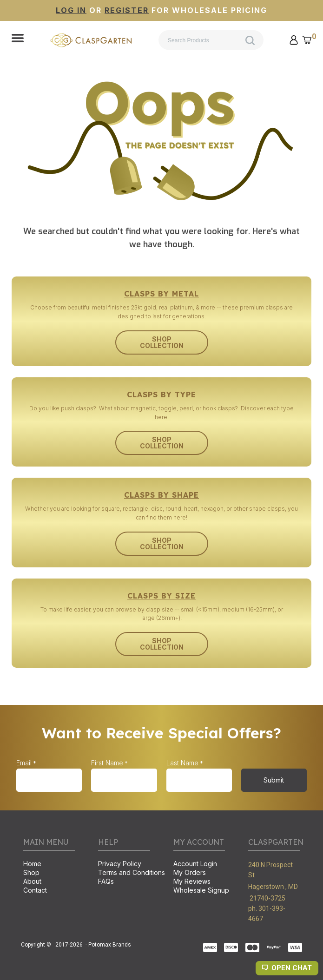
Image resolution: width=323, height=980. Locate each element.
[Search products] (211, 40)
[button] (18, 39)
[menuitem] (49, 865)
